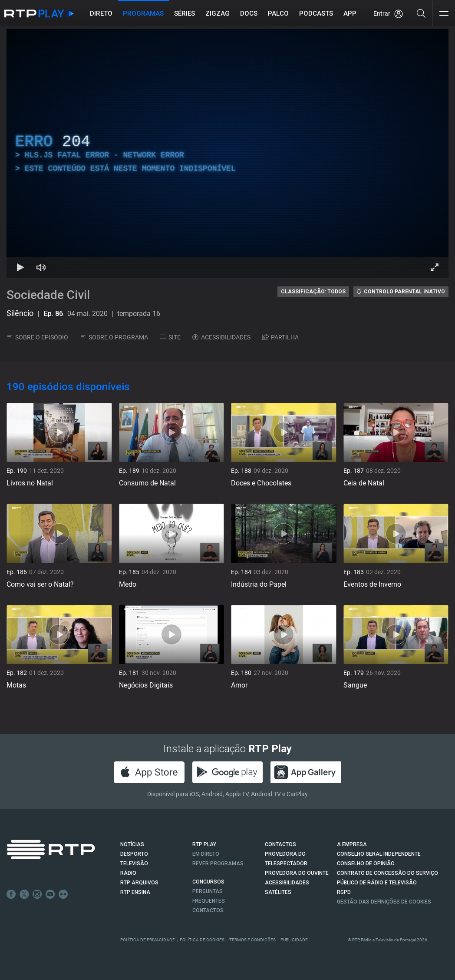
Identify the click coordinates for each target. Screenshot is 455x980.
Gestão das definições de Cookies (384, 902)
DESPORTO (134, 854)
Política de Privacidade (148, 940)
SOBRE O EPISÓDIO (37, 337)
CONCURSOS (208, 882)
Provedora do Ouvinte (297, 873)
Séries (185, 13)
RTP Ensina (135, 892)
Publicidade (294, 940)
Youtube (50, 894)
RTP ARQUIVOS (139, 883)
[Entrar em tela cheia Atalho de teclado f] (435, 267)
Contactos (208, 910)
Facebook (11, 894)
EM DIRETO (206, 854)
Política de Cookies (202, 940)
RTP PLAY (204, 844)
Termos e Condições (252, 940)
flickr (63, 894)
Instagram (37, 894)
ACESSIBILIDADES (221, 337)
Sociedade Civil (48, 295)
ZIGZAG (218, 13)
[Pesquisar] (421, 13)
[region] (227, 153)
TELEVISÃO (134, 864)
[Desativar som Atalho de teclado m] (41, 267)
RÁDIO (128, 873)
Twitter (24, 894)
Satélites (278, 892)
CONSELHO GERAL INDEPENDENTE (379, 854)
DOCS (249, 13)
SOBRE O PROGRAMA (114, 337)
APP (350, 13)
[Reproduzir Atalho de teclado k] (20, 267)
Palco (278, 13)
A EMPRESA (352, 844)
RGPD (344, 892)
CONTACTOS (280, 844)
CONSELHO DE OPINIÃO (366, 864)
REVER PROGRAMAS (218, 864)
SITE (170, 337)
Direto (101, 13)
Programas (143, 13)
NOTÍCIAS (132, 844)
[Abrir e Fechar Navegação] (444, 14)
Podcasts (316, 13)
